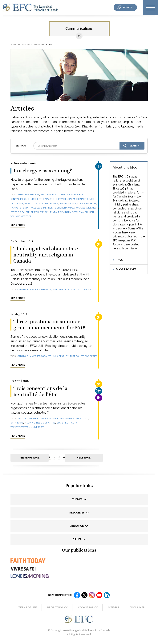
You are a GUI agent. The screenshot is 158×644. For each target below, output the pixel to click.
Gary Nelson (32, 203)
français (30, 423)
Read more (18, 225)
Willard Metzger (21, 216)
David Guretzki (61, 289)
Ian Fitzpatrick (50, 203)
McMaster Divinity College (26, 208)
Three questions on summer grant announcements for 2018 (49, 325)
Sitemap (114, 607)
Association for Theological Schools (62, 195)
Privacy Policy (57, 607)
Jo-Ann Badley (68, 203)
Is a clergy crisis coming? (43, 171)
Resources (77, 513)
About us (77, 526)
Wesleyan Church (83, 212)
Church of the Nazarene (42, 199)
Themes (77, 499)
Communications (79, 28)
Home (14, 45)
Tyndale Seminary (60, 212)
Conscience (82, 418)
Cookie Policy (88, 607)
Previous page (30, 458)
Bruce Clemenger (28, 418)
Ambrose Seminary (28, 195)
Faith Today (17, 203)
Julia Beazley (60, 356)
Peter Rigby (17, 212)
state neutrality (81, 289)
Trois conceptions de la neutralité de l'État (40, 391)
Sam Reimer (32, 212)
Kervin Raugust (87, 203)
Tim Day (44, 212)
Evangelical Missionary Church (77, 199)
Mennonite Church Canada (59, 208)
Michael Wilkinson (87, 208)
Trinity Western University (27, 427)
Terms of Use (28, 607)
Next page (84, 458)
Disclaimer (137, 607)
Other (77, 539)
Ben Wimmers (18, 199)
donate (128, 8)
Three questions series (84, 356)
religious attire (46, 423)
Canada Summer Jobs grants (34, 289)
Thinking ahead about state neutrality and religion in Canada (46, 255)
